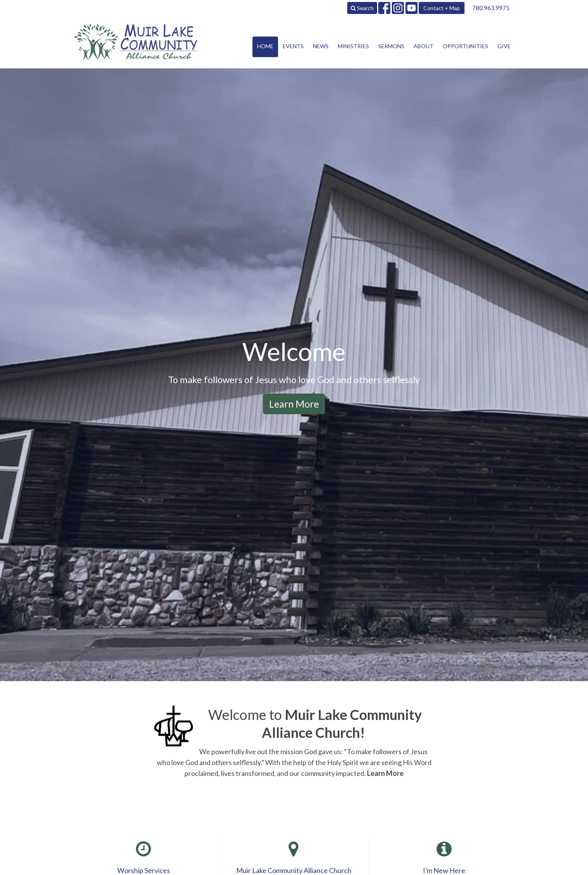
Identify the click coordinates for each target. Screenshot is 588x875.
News (321, 46)
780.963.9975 (491, 8)
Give (504, 46)
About (424, 46)
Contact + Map (442, 8)
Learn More (294, 404)
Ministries (353, 46)
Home (265, 46)
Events (293, 46)
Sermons (391, 46)
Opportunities (465, 46)
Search (362, 8)
